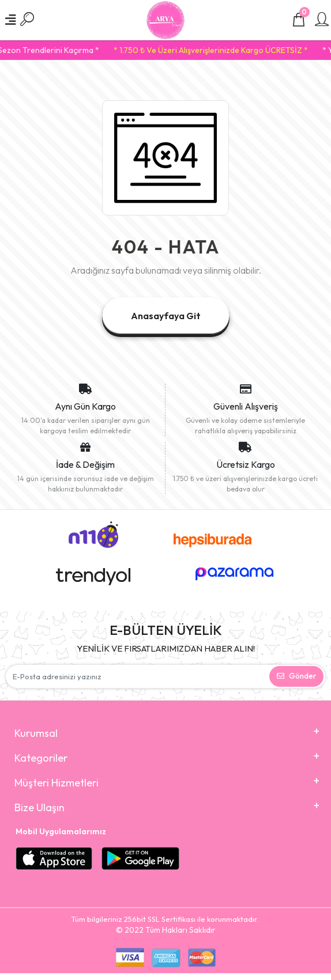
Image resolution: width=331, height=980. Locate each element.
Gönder (296, 676)
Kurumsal (36, 733)
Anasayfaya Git (166, 316)
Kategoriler (41, 758)
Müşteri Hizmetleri (57, 783)
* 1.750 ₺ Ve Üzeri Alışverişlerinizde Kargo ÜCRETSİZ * (216, 50)
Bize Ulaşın (40, 807)
